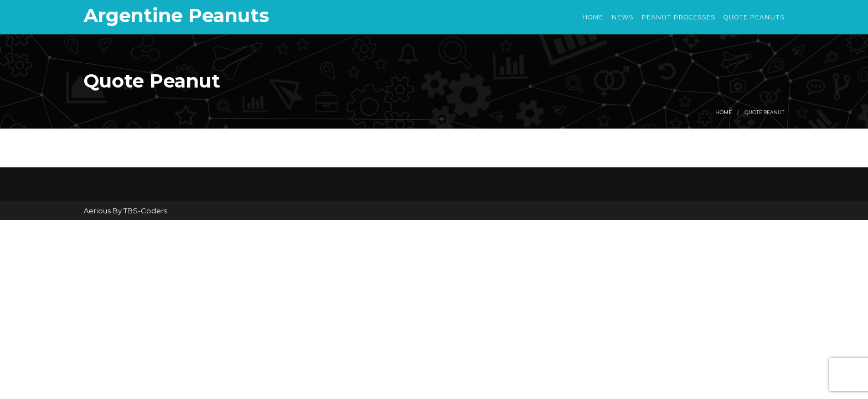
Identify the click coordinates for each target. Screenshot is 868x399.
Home (593, 17)
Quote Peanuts (754, 17)
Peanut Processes (678, 17)
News (622, 17)
